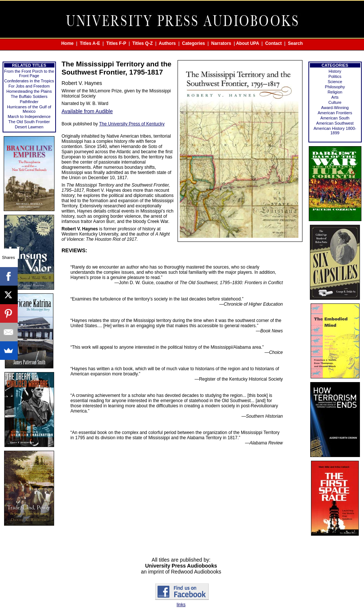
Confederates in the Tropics (29, 81)
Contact (273, 43)
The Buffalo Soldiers (29, 96)
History (335, 71)
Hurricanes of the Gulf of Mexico (29, 109)
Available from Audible (87, 111)
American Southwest (335, 123)
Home (67, 43)
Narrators (221, 43)
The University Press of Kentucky (132, 124)
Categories (193, 43)
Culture (335, 102)
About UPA (248, 43)
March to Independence (29, 116)
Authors (167, 43)
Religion (335, 92)
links (181, 605)
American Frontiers (335, 113)
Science (335, 82)
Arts (335, 97)
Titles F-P (116, 43)
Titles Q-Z (143, 43)
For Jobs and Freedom (29, 86)
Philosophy (335, 87)
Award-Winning (335, 108)
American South (335, 118)
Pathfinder (29, 102)
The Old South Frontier (29, 122)
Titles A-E (90, 43)
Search (295, 43)
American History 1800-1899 (335, 131)
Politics (335, 76)
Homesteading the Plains (29, 91)
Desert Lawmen (29, 127)
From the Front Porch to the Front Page (29, 73)
